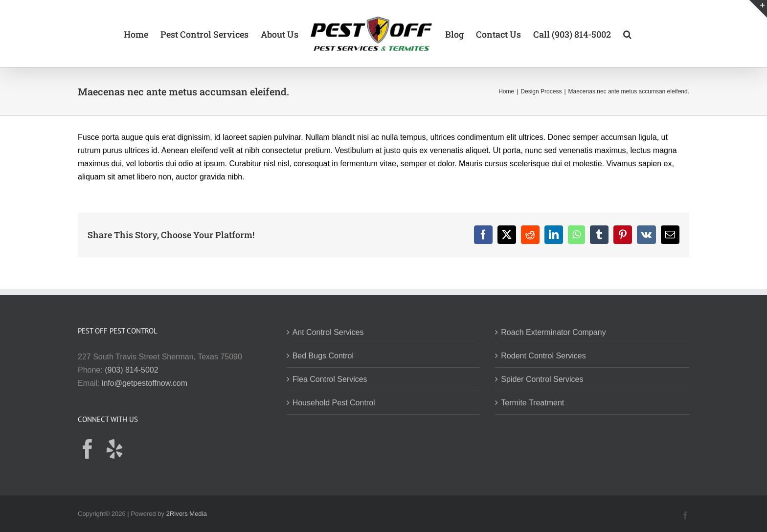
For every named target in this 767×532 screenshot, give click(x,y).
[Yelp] (114, 449)
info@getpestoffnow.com (145, 383)
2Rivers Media (187, 514)
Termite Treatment (532, 403)
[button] (627, 34)
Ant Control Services (328, 332)
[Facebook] (88, 449)
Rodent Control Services (543, 356)
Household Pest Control (334, 403)
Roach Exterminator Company (553, 332)
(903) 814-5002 (131, 370)
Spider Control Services (542, 379)
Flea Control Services (330, 379)
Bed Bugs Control (323, 356)
